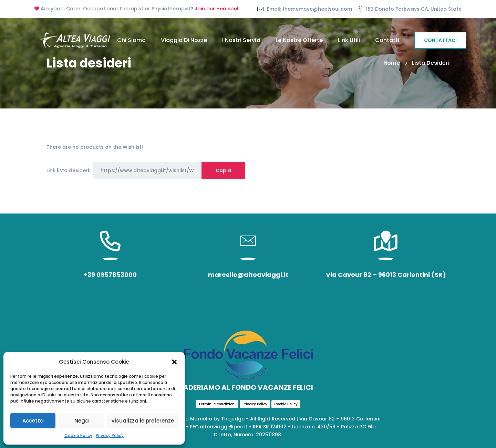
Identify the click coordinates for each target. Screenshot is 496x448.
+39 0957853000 (110, 275)
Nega (82, 421)
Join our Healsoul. (217, 9)
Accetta (33, 421)
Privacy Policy (110, 435)
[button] (174, 362)
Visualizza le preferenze (143, 421)
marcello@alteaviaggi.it (248, 275)
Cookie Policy (78, 435)
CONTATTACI (440, 40)
